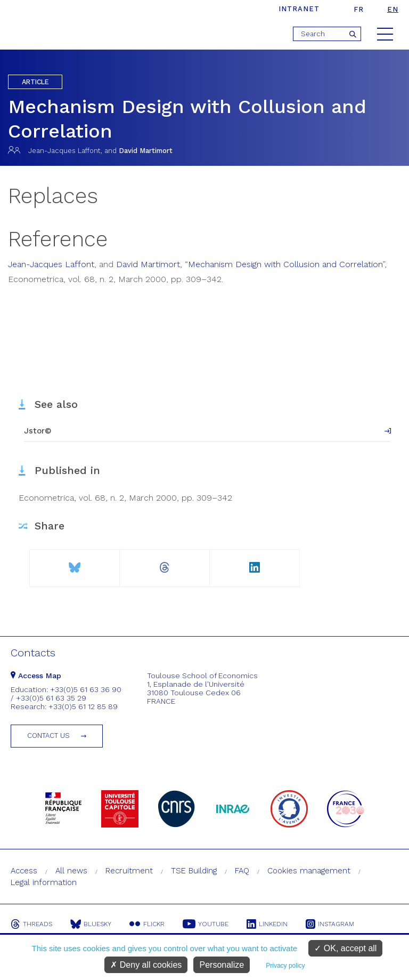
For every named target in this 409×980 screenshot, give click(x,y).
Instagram (330, 924)
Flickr (147, 924)
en (393, 9)
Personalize (222, 965)
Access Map (36, 676)
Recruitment (129, 871)
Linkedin (267, 924)
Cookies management (309, 871)
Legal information (44, 882)
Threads (31, 924)
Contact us (48, 736)
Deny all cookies (146, 965)
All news (71, 871)
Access (24, 871)
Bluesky (91, 924)
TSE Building (194, 871)
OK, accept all (345, 948)
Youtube (206, 924)
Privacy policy (285, 966)
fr (359, 9)
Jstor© (38, 431)
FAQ (242, 871)
